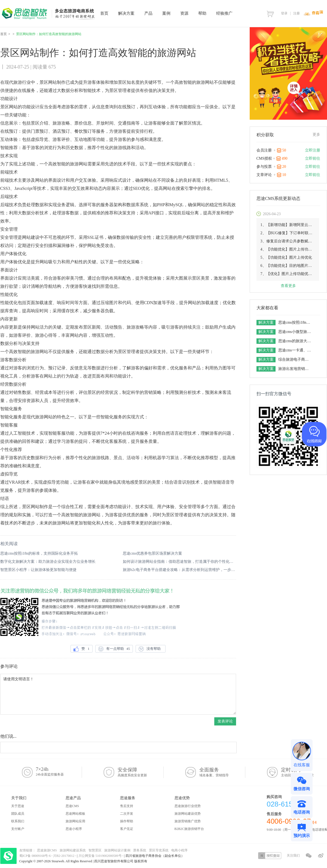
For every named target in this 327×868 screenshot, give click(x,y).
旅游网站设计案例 (117, 850)
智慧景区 (95, 850)
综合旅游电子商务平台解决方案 (295, 359)
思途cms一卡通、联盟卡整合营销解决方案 (295, 350)
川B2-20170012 (64, 856)
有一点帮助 (114, 649)
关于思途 (18, 806)
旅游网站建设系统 (73, 850)
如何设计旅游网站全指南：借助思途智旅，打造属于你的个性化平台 (179, 562)
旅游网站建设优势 (188, 814)
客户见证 (127, 829)
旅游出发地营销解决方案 (295, 369)
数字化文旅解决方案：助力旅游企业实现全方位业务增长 (48, 562)
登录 (284, 13)
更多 (316, 135)
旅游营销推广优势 (188, 821)
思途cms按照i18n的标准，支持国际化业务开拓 (39, 553)
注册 (297, 13)
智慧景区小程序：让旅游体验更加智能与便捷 (38, 570)
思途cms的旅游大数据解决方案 (295, 341)
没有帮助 (151, 649)
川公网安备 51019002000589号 (100, 856)
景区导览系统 (159, 850)
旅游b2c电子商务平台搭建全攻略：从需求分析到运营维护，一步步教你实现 (179, 570)
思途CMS (72, 806)
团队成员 (18, 814)
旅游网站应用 (75, 821)
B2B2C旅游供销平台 (189, 829)
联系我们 (18, 821)
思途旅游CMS (47, 850)
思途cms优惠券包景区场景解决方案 (153, 553)
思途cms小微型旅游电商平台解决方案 (295, 332)
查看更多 (288, 286)
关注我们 (293, 855)
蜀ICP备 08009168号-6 (36, 856)
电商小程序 (179, 850)
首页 (4, 34)
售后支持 (127, 806)
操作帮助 (127, 821)
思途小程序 (74, 829)
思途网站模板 (75, 814)
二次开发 (127, 814)
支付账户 (18, 829)
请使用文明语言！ (118, 694)
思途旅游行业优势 (188, 806)
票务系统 (140, 850)
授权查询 (270, 856)
